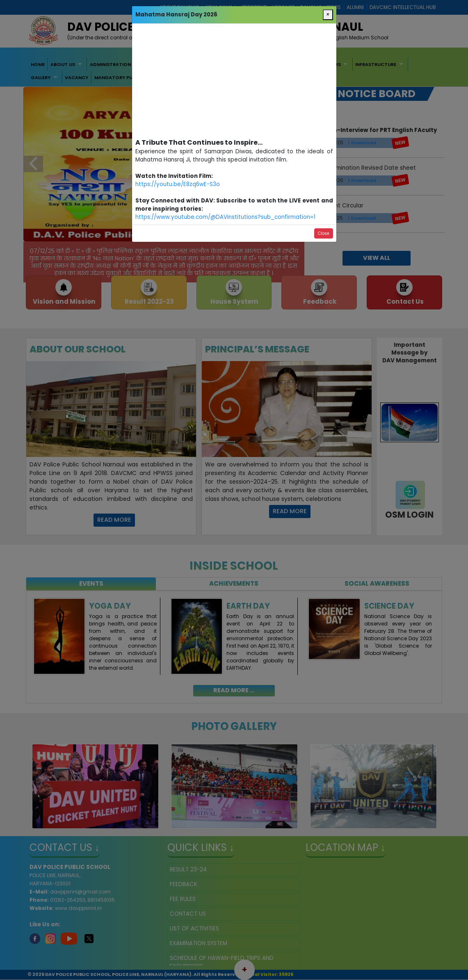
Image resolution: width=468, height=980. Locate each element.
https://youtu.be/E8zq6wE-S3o (178, 184)
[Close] (328, 15)
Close (324, 233)
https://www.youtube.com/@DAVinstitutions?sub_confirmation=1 (225, 217)
